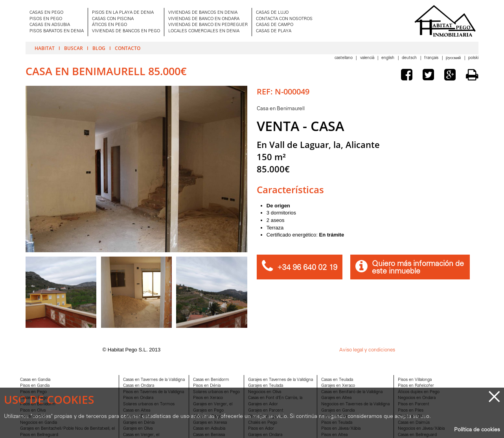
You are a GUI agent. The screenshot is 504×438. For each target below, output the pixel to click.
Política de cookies (477, 430)
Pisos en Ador (261, 429)
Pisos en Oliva (33, 411)
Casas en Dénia (137, 417)
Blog (99, 48)
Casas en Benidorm (211, 380)
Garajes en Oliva (138, 429)
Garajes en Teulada (266, 386)
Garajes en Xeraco (338, 386)
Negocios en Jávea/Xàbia (421, 429)
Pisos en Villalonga (415, 380)
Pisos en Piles (411, 411)
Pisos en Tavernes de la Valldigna (154, 392)
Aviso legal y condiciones (367, 350)
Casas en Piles (334, 417)
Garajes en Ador (263, 404)
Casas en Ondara (139, 386)
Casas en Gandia (35, 380)
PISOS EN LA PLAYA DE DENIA (123, 13)
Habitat (45, 48)
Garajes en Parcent (266, 411)
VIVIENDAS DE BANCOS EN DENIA (203, 13)
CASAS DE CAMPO (275, 25)
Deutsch (410, 58)
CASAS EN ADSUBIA (50, 25)
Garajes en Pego (208, 411)
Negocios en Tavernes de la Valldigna (355, 404)
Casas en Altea (137, 411)
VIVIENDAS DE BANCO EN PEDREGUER (208, 25)
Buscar (74, 48)
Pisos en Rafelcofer (416, 386)
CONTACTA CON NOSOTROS (284, 19)
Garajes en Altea (336, 398)
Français (432, 58)
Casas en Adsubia (209, 429)
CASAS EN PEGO (46, 13)
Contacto (128, 48)
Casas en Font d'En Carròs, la (275, 398)
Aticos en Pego (207, 417)
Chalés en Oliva (412, 417)
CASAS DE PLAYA (274, 31)
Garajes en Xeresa (210, 423)
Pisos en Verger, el (266, 417)
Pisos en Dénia (207, 386)
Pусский (454, 58)
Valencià (368, 58)
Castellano (344, 58)
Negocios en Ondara (417, 398)
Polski (473, 58)
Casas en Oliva (33, 417)
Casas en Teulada (337, 380)
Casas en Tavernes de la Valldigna (154, 380)
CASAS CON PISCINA (113, 19)
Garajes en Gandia (338, 411)
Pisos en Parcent (414, 404)
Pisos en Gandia (35, 386)
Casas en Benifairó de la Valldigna (352, 392)
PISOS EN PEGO (46, 19)
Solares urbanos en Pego (216, 392)
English (388, 58)
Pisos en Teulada (337, 423)
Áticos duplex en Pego (419, 392)
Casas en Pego (34, 398)
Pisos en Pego (33, 392)
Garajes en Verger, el (213, 404)
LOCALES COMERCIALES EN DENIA (204, 31)
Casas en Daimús (414, 423)
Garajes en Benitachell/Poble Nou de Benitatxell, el (67, 429)
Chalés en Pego (263, 423)
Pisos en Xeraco (208, 398)
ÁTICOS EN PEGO (109, 25)
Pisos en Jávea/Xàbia (341, 429)
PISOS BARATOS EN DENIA (57, 31)
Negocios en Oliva (265, 392)
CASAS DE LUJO (272, 13)
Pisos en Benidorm (38, 404)
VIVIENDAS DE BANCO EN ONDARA (204, 19)
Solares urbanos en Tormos (149, 404)
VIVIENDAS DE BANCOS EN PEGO (126, 31)
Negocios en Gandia (39, 423)
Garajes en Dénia (139, 423)
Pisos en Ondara (138, 398)
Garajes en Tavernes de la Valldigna (281, 380)
